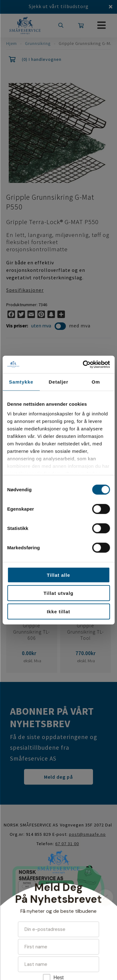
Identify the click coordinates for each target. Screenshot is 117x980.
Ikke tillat (58, 611)
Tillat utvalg (58, 593)
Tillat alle (58, 575)
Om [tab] (96, 382)
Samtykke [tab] (21, 382)
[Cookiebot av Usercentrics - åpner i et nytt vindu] (83, 365)
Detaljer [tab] (58, 382)
